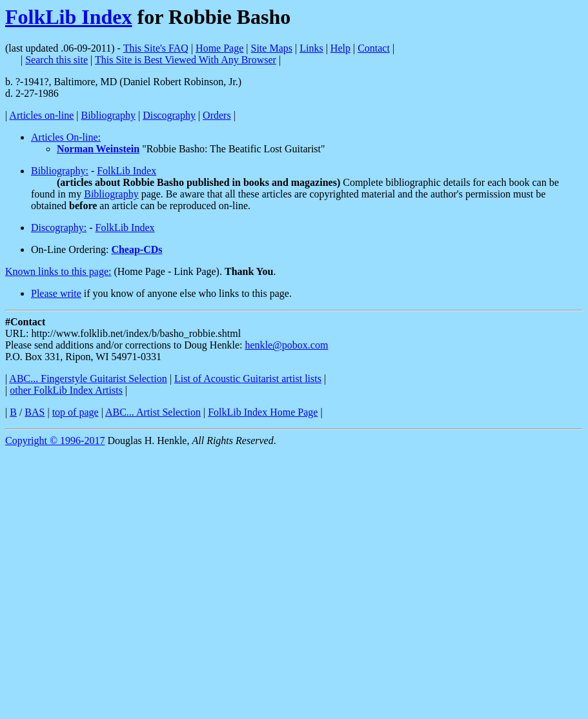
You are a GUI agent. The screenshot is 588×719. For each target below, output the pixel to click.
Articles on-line (41, 115)
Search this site (56, 60)
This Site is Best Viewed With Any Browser (186, 60)
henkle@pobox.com (286, 345)
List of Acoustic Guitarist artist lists (248, 379)
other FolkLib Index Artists (66, 390)
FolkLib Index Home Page (263, 412)
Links (311, 48)
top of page (76, 412)
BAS (35, 412)
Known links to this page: (58, 271)
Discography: (59, 228)
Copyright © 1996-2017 (55, 441)
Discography (169, 115)
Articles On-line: (66, 137)
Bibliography (108, 115)
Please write (56, 293)
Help (340, 48)
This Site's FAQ (156, 48)
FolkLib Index (69, 17)
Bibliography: (60, 171)
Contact (374, 48)
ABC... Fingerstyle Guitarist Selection (88, 379)
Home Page (219, 48)
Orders (217, 115)
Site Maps (272, 48)
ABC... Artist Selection (153, 412)
